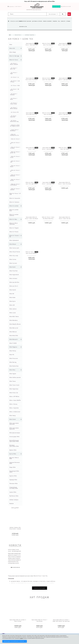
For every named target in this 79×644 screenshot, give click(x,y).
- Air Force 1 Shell (14, 99)
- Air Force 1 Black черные (14, 64)
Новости (64, 21)
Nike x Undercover (15, 412)
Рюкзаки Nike (14, 483)
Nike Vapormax (14, 389)
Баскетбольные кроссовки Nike (14, 441)
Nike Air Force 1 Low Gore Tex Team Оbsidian (65, 149)
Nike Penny (13, 351)
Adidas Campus (14, 500)
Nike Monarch (14, 339)
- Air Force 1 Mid (15, 85)
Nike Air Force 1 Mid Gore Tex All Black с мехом (32, 253)
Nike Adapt (13, 52)
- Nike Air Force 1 (15, 139)
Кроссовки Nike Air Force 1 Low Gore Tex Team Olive (65, 80)
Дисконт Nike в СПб (14, 458)
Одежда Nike (13, 480)
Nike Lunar (13, 313)
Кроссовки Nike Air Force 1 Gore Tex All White (65, 219)
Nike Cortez (13, 259)
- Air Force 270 (14, 112)
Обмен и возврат (48, 21)
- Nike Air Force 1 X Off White (15, 185)
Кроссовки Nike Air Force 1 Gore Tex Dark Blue (65, 184)
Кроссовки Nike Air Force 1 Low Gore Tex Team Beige (48, 149)
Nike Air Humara (14, 202)
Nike (11, 44)
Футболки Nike (14, 496)
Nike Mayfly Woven (15, 324)
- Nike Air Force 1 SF (15, 171)
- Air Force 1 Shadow (14, 94)
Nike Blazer (13, 244)
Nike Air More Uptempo (14, 224)
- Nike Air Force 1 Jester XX (15, 152)
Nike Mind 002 (14, 336)
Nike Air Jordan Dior (14, 210)
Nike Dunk (13, 267)
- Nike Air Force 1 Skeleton (15, 175)
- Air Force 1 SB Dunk (15, 90)
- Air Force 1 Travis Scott (14, 103)
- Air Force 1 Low (15, 77)
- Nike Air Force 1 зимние (15, 189)
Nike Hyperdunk (14, 275)
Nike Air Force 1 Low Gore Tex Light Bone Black (32, 184)
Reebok (12, 503)
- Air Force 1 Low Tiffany (15, 81)
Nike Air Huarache (15, 198)
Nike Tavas (13, 381)
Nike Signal (13, 374)
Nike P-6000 (13, 343)
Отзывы (21, 27)
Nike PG (12, 355)
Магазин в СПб (28, 27)
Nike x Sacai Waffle (15, 400)
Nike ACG (12, 48)
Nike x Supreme (14, 408)
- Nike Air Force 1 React (15, 166)
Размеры (56, 21)
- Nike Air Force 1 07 (15, 143)
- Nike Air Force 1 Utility (15, 180)
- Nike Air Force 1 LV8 (15, 162)
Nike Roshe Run (14, 366)
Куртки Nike (13, 476)
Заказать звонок (56, 7)
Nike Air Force (14, 60)
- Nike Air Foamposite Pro (15, 135)
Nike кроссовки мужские (14, 428)
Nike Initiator (13, 278)
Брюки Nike (13, 450)
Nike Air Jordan (14, 206)
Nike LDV (12, 305)
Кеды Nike (13, 467)
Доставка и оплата (37, 21)
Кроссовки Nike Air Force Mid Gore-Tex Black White (32, 114)
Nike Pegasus (13, 347)
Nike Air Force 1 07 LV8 (15, 194)
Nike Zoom (13, 419)
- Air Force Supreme (13, 116)
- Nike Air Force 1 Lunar (15, 157)
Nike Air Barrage (14, 56)
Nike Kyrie (13, 301)
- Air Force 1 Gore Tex (14, 68)
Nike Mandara (14, 320)
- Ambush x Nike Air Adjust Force (15, 126)
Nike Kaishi (13, 290)
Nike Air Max (13, 219)
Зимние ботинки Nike (15, 463)
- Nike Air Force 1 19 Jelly (15, 148)
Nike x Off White (14, 396)
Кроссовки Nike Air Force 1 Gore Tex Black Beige (32, 219)
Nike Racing (13, 362)
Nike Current (13, 263)
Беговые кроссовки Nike (14, 446)
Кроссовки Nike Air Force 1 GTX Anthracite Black (32, 149)
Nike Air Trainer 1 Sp (15, 236)
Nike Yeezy (13, 416)
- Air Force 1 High (14, 73)
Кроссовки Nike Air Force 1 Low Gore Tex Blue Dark (48, 184)
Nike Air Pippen (14, 228)
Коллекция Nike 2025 (14, 472)
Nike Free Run (14, 271)
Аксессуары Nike (14, 437)
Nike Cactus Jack (14, 248)
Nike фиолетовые (15, 433)
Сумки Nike (13, 492)
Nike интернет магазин (25, 21)
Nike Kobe (12, 297)
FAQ (60, 21)
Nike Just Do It (14, 286)
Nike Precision (14, 358)
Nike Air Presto (14, 232)
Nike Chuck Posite (15, 252)
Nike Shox (12, 370)
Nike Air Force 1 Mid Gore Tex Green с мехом (48, 45)
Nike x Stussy (13, 404)
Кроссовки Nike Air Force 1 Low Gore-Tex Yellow (65, 114)
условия (21, 638)
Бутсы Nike (13, 454)
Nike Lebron (13, 309)
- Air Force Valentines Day (14, 121)
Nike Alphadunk (14, 240)
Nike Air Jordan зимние (14, 215)
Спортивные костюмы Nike (14, 488)
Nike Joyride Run (14, 282)
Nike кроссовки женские (14, 424)
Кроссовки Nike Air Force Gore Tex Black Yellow (32, 80)
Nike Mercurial (14, 328)
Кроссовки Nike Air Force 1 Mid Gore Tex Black (32, 45)
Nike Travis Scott (14, 385)
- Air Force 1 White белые (14, 108)
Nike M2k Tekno (14, 316)
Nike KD (12, 294)
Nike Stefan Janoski (15, 377)
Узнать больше (40, 588)
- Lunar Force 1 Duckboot (15, 130)
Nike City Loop (14, 256)
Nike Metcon (13, 332)
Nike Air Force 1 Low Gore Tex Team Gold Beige (48, 80)
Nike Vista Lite (14, 393)
